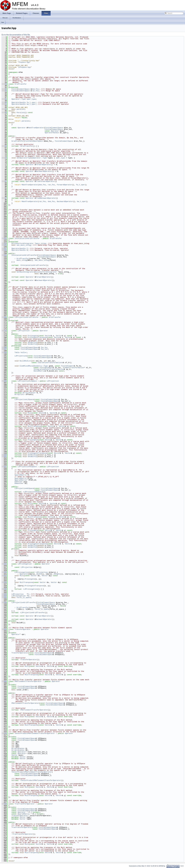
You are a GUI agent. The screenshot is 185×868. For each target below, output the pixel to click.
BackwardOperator (44, 171)
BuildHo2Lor (25, 361)
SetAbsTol (32, 344)
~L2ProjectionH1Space (33, 492)
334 (4, 596)
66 (4, 146)
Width (39, 574)
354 (4, 629)
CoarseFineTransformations (50, 363)
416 (4, 733)
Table (17, 352)
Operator (22, 128)
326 (4, 582)
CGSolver (19, 482)
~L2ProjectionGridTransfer (32, 613)
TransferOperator (23, 629)
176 (4, 331)
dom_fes (35, 89)
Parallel (21, 113)
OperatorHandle (19, 102)
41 (4, 104)
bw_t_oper (31, 104)
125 (4, 245)
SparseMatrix (21, 475)
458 (4, 804)
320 (4, 572)
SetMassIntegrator (25, 272)
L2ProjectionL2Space (27, 381)
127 (4, 248)
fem (3, 22)
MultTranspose (34, 426)
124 (4, 243)
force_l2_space (24, 597)
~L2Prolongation (30, 589)
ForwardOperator (43, 165)
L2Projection (24, 331)
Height (57, 574)
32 (4, 89)
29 (4, 84)
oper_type (31, 99)
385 (4, 681)
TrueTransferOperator (25, 804)
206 (4, 381)
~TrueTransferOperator (22, 834)
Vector (48, 336)
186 (4, 347)
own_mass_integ (24, 245)
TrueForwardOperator (45, 181)
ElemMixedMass (26, 366)
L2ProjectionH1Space (27, 467)
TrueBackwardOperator (46, 198)
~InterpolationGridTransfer (33, 265)
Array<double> (29, 393)
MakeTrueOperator (36, 128)
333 (4, 594)
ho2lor (24, 352)
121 (4, 238)
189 (4, 352)
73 (4, 158)
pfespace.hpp (25, 67)
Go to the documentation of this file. (16, 35)
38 (4, 99)
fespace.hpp (24, 62)
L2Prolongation (25, 564)
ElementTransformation (73, 368)
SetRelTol (32, 342)
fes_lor (44, 349)
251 (4, 457)
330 (4, 589)
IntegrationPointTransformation (49, 369)
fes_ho (44, 347)
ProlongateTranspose (37, 337)
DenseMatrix (39, 371)
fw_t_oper (31, 102)
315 (4, 564)
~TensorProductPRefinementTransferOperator (40, 780)
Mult (30, 413)
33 (4, 91)
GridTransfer (21, 84)
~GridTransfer (26, 146)
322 (4, 576)
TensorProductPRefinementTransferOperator (35, 733)
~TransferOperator (28, 660)
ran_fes (35, 91)
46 (4, 113)
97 (4, 198)
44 (4, 109)
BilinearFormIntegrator (23, 243)
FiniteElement (67, 366)
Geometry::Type (41, 366)
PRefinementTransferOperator (28, 681)
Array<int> (20, 394)
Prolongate (33, 336)
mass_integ (41, 243)
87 (4, 181)
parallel (21, 109)
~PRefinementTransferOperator (34, 710)
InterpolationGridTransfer (27, 238)
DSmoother (19, 483)
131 (4, 255)
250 (4, 455)
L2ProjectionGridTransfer (27, 317)
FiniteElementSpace (21, 89)
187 (4, 349)
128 (4, 250)
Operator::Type (19, 99)
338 (4, 603)
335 (4, 597)
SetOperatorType (24, 158)
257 (4, 467)
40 (4, 102)
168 (4, 317)
